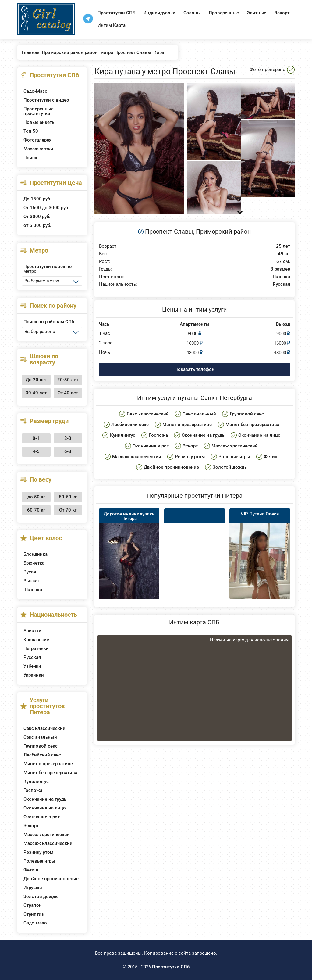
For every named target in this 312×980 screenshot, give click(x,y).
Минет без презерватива (50, 773)
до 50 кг (36, 497)
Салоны (192, 13)
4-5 (36, 451)
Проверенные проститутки (39, 111)
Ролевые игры (39, 861)
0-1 (36, 438)
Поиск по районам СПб (49, 322)
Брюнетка (34, 563)
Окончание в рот (42, 817)
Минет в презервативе (48, 764)
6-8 (68, 451)
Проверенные (224, 13)
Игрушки (33, 888)
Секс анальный (40, 737)
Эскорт (282, 13)
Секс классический (44, 728)
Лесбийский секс (42, 755)
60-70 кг (36, 510)
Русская (32, 657)
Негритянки (36, 648)
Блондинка (35, 554)
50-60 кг (68, 497)
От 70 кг (68, 510)
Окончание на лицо (45, 808)
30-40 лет (36, 393)
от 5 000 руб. (37, 225)
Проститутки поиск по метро (48, 269)
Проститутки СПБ (116, 13)
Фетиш (31, 870)
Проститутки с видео (46, 100)
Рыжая (31, 581)
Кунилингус (36, 781)
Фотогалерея (37, 140)
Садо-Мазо (35, 91)
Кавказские (36, 640)
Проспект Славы (169, 232)
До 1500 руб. (37, 199)
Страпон (33, 905)
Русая (30, 572)
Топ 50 (31, 131)
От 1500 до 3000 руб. (46, 208)
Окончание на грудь (45, 799)
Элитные (257, 13)
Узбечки (32, 666)
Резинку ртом (38, 852)
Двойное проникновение (51, 879)
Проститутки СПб (171, 967)
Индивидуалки (159, 13)
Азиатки (32, 631)
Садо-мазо (35, 923)
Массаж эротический (47, 835)
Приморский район (223, 232)
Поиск (30, 158)
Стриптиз (34, 914)
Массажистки (38, 149)
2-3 (68, 438)
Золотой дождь (41, 896)
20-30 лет (68, 380)
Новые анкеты (39, 122)
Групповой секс (41, 746)
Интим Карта (112, 25)
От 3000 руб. (37, 217)
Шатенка (33, 590)
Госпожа (33, 790)
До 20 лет (36, 380)
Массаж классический (48, 843)
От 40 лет (68, 393)
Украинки (34, 675)
